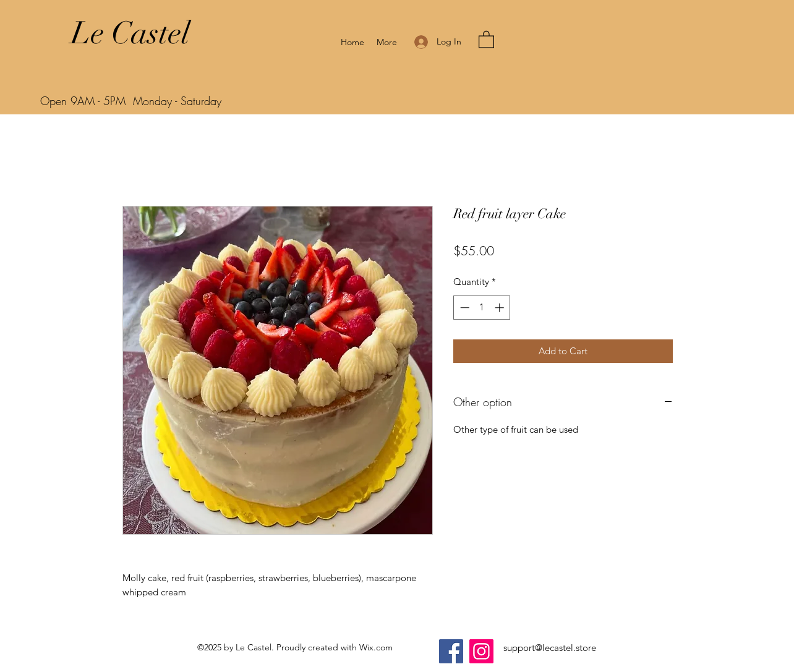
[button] (486, 39)
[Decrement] (463, 308)
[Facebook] (451, 651)
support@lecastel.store (550, 648)
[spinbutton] (482, 308)
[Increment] (501, 308)
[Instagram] (481, 651)
